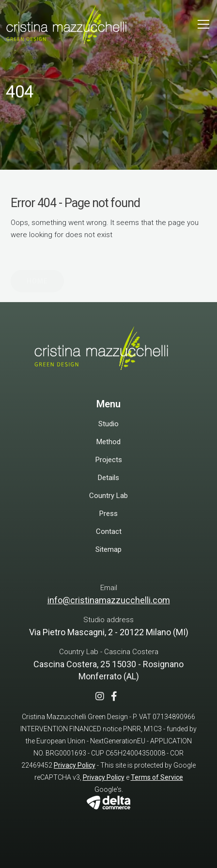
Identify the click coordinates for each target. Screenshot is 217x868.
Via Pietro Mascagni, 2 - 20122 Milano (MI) (109, 632)
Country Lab (108, 496)
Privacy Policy (75, 765)
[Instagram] (102, 698)
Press (108, 514)
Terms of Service (157, 777)
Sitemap (108, 549)
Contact (109, 531)
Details (108, 478)
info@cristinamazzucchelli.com (109, 600)
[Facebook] (116, 698)
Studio (108, 424)
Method (108, 442)
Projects (109, 460)
